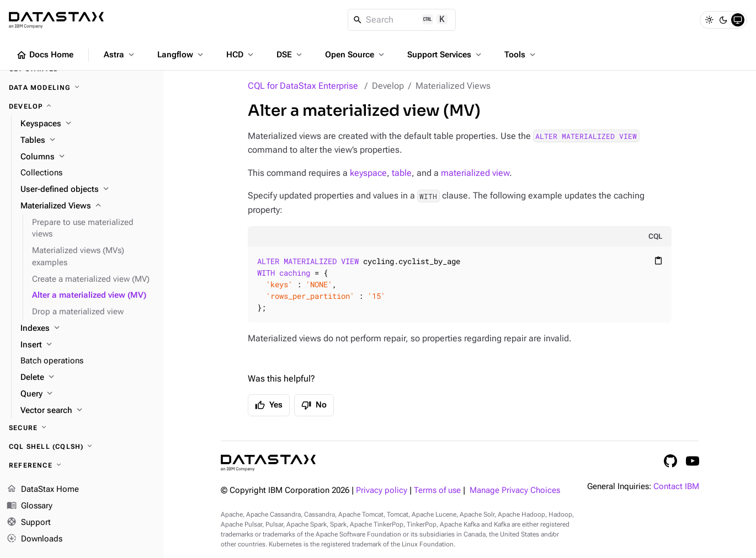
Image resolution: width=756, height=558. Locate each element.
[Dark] (723, 20)
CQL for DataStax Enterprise (303, 86)
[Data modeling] (82, 88)
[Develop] (82, 106)
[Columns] (87, 157)
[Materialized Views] (87, 206)
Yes (269, 405)
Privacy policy (382, 490)
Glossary (30, 506)
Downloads (34, 539)
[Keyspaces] (87, 124)
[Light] (709, 20)
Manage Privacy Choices (515, 490)
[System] (738, 20)
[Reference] (82, 465)
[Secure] (82, 428)
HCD (241, 55)
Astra (120, 55)
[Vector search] (87, 411)
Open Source (356, 55)
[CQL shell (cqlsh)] (82, 447)
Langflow (181, 55)
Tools (521, 55)
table (402, 173)
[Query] (87, 394)
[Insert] (87, 345)
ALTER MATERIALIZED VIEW (586, 136)
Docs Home (45, 55)
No (314, 405)
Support (29, 523)
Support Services (445, 55)
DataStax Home (43, 490)
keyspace (368, 173)
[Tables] (87, 141)
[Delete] (87, 378)
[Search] (402, 20)
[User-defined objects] (87, 190)
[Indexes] (87, 329)
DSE (290, 55)
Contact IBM (676, 487)
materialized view (475, 173)
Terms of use (437, 490)
